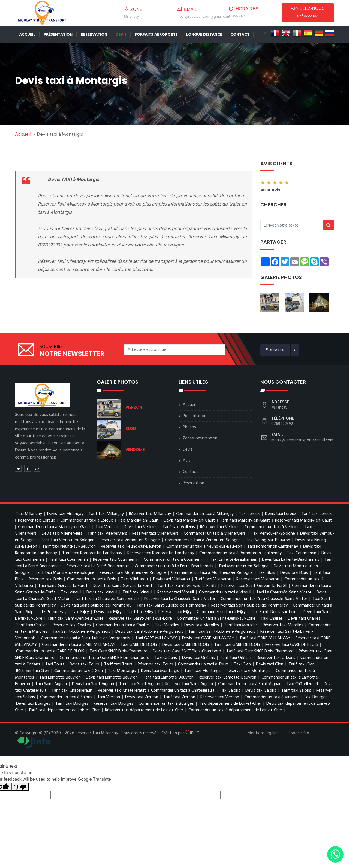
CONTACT (240, 35)
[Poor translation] (20, 787)
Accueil (27, 35)
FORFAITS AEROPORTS (156, 35)
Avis (186, 461)
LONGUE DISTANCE (204, 35)
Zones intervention (200, 438)
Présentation (58, 35)
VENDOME (135, 450)
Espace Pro (299, 733)
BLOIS (131, 429)
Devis (121, 35)
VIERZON (134, 407)
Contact (190, 472)
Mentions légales (263, 733)
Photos (189, 427)
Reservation (94, 35)
